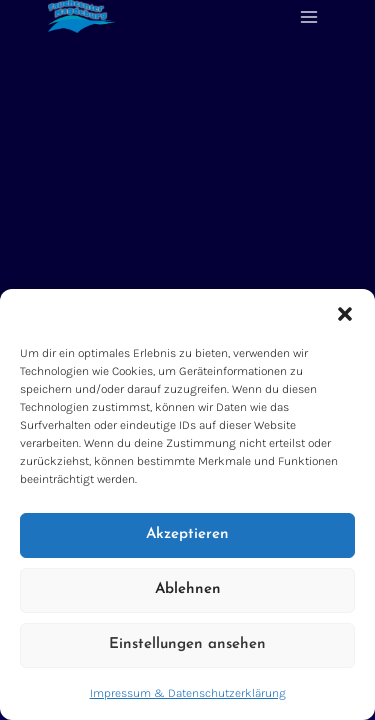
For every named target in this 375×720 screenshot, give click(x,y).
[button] (345, 314)
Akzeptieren (187, 534)
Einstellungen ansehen (187, 644)
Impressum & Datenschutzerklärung (188, 693)
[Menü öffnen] (308, 16)
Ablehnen (188, 589)
